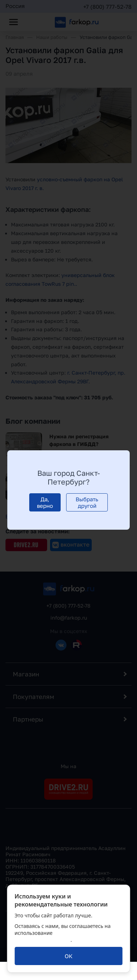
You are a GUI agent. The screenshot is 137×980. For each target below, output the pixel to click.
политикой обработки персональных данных (62, 936)
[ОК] (69, 956)
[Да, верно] (45, 502)
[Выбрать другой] (87, 502)
